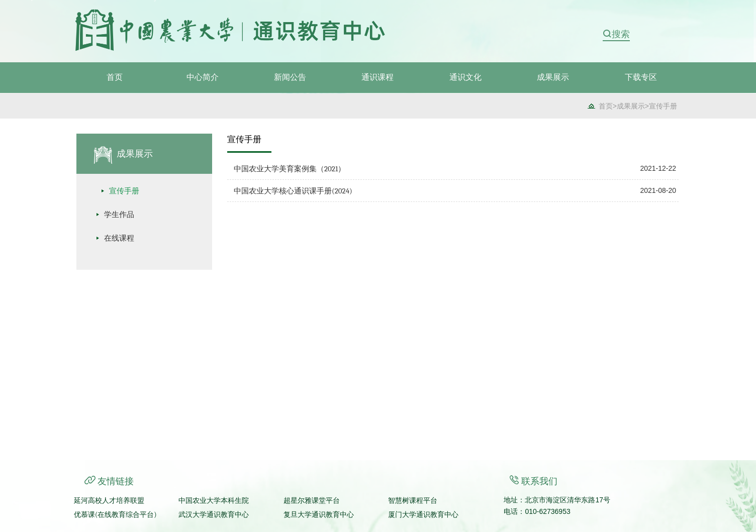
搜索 (621, 34)
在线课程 (119, 238)
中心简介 (203, 77)
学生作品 (119, 215)
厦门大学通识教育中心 (423, 515)
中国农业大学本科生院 (214, 501)
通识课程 (377, 77)
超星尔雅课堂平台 (312, 501)
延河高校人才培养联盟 (109, 501)
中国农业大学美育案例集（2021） (290, 169)
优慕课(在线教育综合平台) (115, 515)
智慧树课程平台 (413, 501)
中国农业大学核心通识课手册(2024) (293, 191)
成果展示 (553, 77)
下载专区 (641, 77)
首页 (115, 77)
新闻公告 (290, 77)
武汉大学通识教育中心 (214, 515)
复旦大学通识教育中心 (319, 515)
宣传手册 (663, 106)
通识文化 (465, 77)
